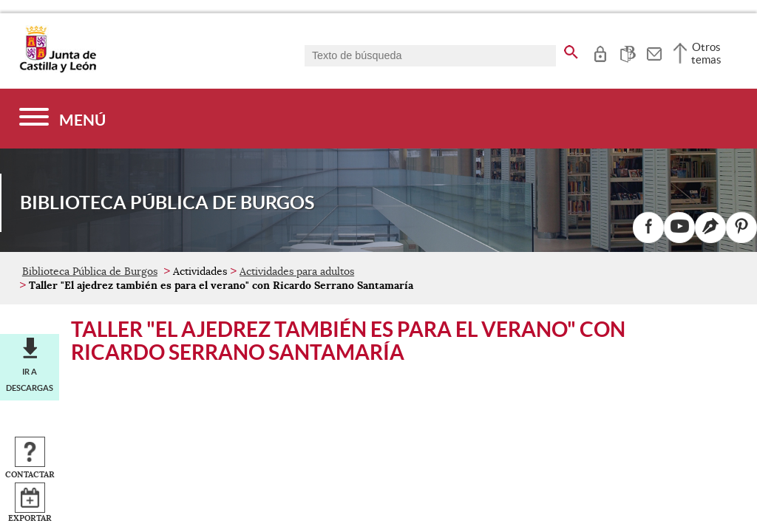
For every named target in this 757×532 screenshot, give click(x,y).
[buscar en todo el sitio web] (571, 50)
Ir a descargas (30, 380)
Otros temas (706, 53)
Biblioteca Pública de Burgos (90, 271)
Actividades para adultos (297, 271)
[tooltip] (600, 52)
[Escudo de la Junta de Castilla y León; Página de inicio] (58, 69)
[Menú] (62, 119)
